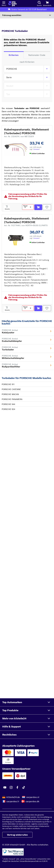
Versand (36, 149)
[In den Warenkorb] (38, 207)
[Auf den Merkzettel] (47, 207)
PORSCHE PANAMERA (12, 399)
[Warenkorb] (47, 4)
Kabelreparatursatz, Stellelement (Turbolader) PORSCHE (27, 131)
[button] (27, 702)
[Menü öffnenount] (4, 2)
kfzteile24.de (13, 797)
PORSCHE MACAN (10, 394)
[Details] (7, 208)
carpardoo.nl (33, 797)
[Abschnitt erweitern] (27, 15)
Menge (25, 206)
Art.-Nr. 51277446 (26, 225)
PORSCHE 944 (8, 404)
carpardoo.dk (32, 801)
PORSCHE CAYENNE (11, 389)
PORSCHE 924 (8, 409)
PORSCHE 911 (8, 384)
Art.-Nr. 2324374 (19, 136)
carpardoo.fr (13, 801)
